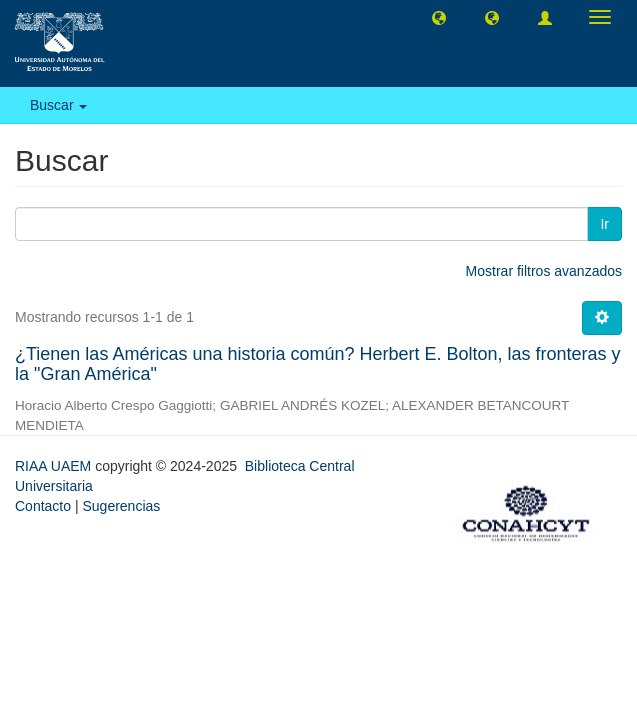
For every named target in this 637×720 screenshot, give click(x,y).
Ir (604, 224)
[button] (439, 17)
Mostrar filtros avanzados (544, 271)
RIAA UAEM (55, 466)
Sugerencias (121, 506)
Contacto (43, 506)
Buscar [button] (58, 105)
